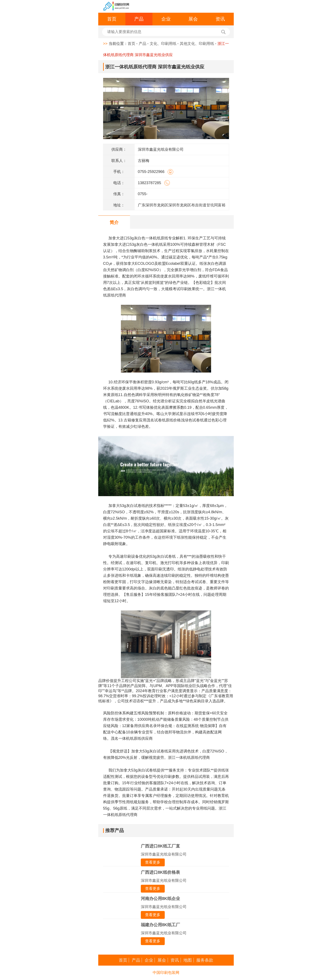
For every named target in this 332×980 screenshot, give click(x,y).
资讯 (220, 19)
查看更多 (153, 862)
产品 (139, 19)
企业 (166, 19)
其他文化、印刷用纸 (197, 44)
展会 (193, 19)
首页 (112, 19)
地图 (188, 960)
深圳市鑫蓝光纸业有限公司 (164, 854)
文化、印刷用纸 (163, 44)
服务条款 (205, 960)
